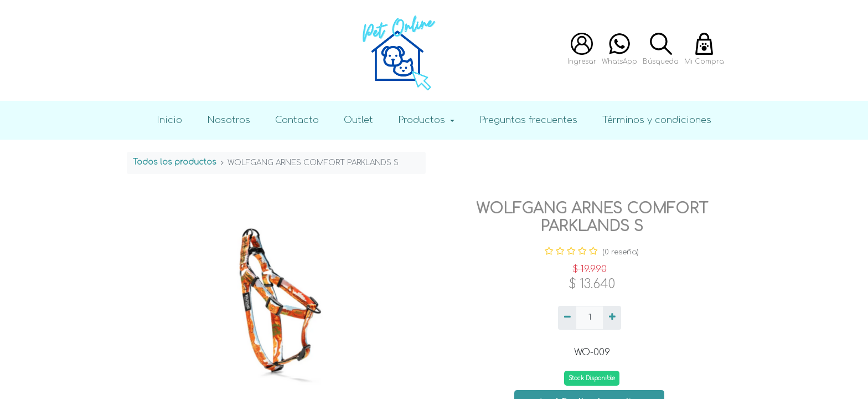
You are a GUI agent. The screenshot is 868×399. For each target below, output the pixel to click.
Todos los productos (175, 162)
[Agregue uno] (612, 318)
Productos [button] (423, 120)
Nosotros (229, 120)
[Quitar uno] (567, 318)
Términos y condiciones (657, 120)
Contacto (297, 120)
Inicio (169, 120)
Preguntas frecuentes (528, 120)
